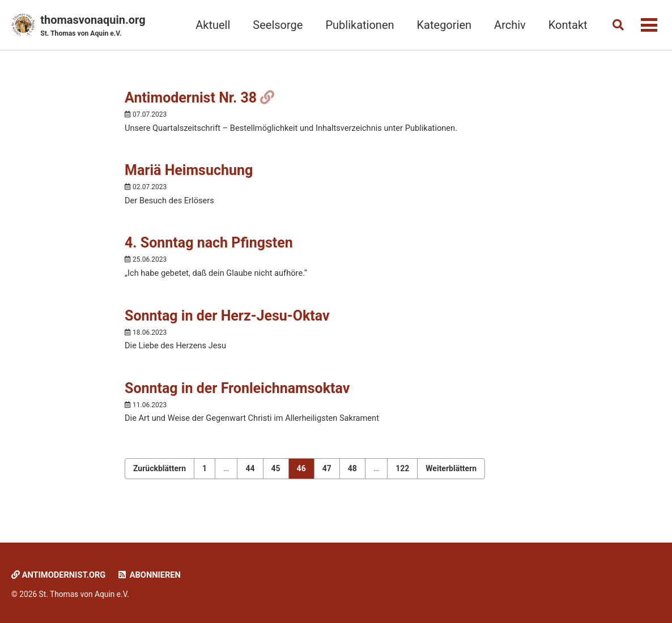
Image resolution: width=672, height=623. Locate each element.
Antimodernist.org (59, 575)
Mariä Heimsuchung (189, 172)
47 (327, 473)
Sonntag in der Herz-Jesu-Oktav (227, 319)
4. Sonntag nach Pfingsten (209, 246)
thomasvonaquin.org (93, 26)
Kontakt (565, 25)
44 (250, 473)
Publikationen (357, 25)
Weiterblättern (451, 473)
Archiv (507, 25)
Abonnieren (152, 575)
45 (276, 473)
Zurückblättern (160, 473)
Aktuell (210, 25)
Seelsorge (275, 25)
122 (402, 473)
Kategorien (442, 25)
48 (352, 473)
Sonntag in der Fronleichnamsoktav (237, 393)
